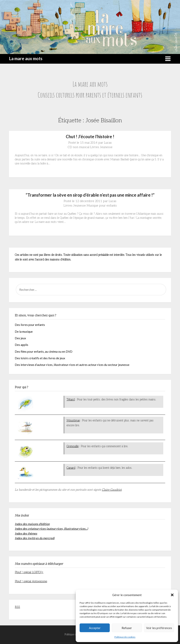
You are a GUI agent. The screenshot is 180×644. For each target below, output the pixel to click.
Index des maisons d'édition (32, 524)
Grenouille (73, 446)
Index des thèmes (26, 533)
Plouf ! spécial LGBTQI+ (29, 572)
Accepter (95, 628)
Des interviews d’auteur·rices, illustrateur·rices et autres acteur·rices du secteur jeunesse (72, 365)
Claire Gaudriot (112, 490)
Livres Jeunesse (101, 147)
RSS (17, 607)
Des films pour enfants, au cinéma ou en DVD (44, 352)
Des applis (22, 345)
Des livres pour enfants (30, 325)
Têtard (71, 399)
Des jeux (20, 338)
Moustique (73, 420)
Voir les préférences (159, 628)
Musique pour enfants (102, 206)
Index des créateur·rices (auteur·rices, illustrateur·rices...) (51, 529)
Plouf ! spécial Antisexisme (31, 581)
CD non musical (79, 147)
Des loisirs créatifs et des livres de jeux (40, 358)
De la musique (24, 332)
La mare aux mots (26, 59)
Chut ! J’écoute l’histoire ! (90, 137)
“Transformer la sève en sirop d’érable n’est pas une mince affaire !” (90, 195)
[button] (172, 595)
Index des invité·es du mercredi (35, 538)
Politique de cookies (125, 637)
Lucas (108, 143)
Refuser (127, 628)
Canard (71, 468)
